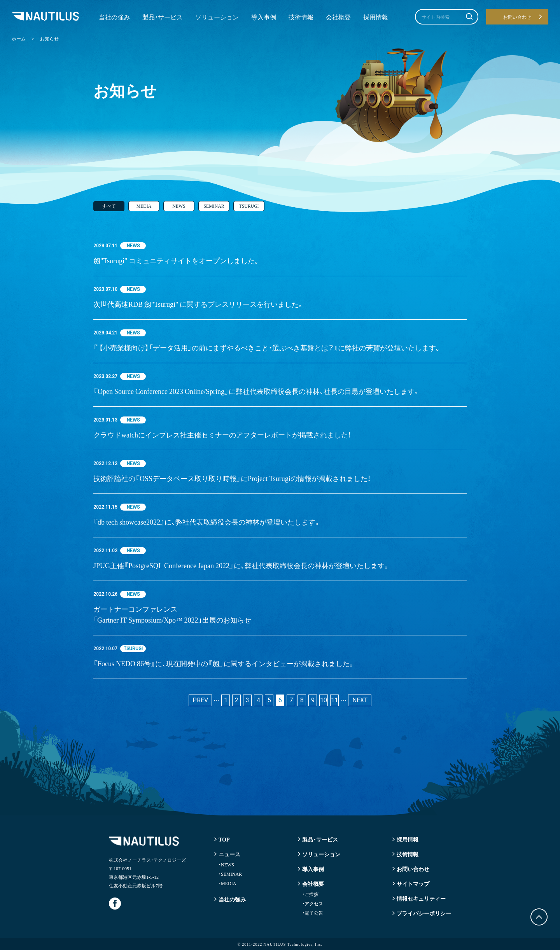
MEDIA (144, 206)
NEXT (360, 700)
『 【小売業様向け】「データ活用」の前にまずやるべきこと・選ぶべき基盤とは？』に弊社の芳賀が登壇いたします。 (267, 347)
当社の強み (114, 17)
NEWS (179, 206)
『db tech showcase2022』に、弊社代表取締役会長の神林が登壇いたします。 (207, 522)
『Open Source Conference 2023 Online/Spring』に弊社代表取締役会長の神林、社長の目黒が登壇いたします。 (257, 391)
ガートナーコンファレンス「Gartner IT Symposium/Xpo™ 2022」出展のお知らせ (177, 614)
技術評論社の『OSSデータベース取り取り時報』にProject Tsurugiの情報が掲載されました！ (232, 478)
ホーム (19, 38)
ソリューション (217, 17)
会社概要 (338, 17)
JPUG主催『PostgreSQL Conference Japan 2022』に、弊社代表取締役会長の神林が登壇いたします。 (242, 565)
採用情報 (376, 17)
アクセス (313, 903)
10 (324, 700)
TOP (224, 839)
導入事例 (264, 17)
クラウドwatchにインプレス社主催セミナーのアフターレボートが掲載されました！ (222, 435)
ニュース (229, 854)
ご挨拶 (310, 894)
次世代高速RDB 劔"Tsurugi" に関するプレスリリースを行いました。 (199, 304)
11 (334, 700)
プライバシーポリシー (424, 913)
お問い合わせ (413, 869)
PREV (200, 700)
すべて (109, 206)
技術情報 (301, 17)
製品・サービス (163, 17)
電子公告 (313, 913)
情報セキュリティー (421, 898)
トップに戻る (539, 917)
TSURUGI (249, 206)
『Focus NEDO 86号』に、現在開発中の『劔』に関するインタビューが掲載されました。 (224, 663)
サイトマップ (413, 884)
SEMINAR (214, 206)
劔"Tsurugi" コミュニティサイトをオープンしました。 (177, 260)
